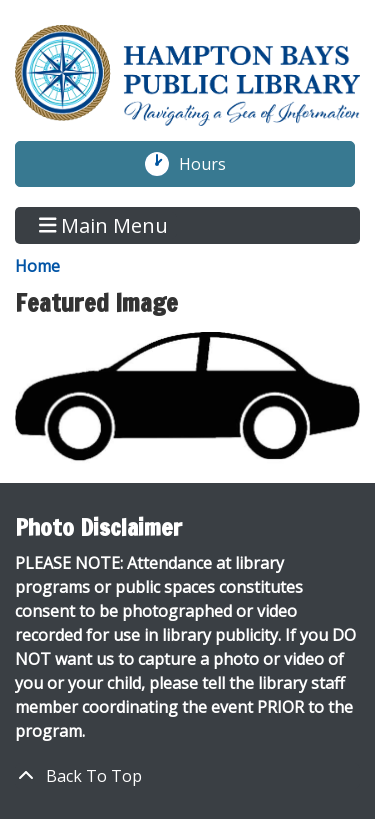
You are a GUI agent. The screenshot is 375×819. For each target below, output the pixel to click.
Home (37, 266)
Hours (213, 164)
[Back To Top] (187, 776)
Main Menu (104, 225)
